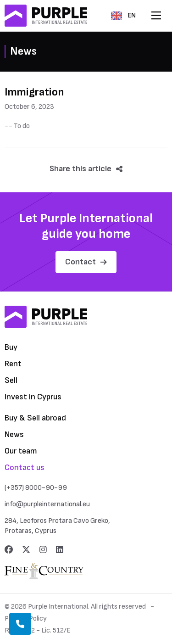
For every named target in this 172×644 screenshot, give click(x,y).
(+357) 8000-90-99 (36, 488)
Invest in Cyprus (33, 397)
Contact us (25, 468)
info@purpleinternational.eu (47, 504)
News (14, 434)
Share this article (86, 169)
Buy (11, 347)
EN (123, 15)
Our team (21, 451)
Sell (11, 380)
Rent (13, 364)
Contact (86, 262)
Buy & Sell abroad (35, 418)
